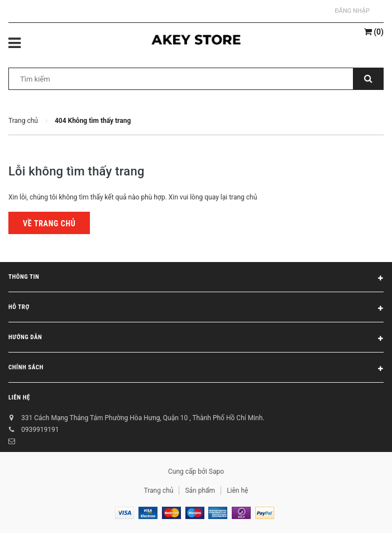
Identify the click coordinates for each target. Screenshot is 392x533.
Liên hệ (19, 398)
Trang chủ (159, 491)
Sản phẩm (200, 491)
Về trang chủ (49, 223)
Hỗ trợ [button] (196, 309)
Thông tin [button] (196, 279)
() (374, 32)
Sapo (216, 472)
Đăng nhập (352, 11)
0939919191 (40, 430)
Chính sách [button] (196, 369)
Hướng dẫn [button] (196, 339)
